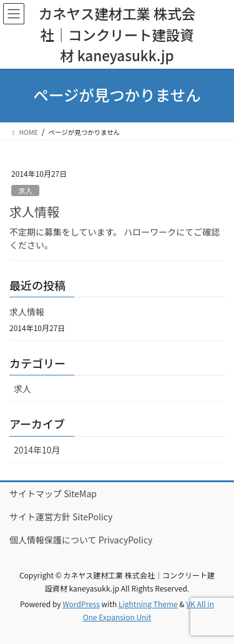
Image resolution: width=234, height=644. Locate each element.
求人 (25, 191)
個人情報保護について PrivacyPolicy (81, 540)
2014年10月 (37, 450)
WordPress (81, 604)
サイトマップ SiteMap (53, 493)
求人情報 (34, 211)
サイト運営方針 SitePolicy (61, 517)
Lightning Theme (148, 604)
